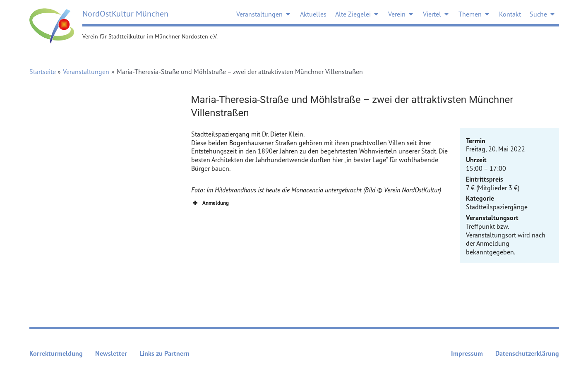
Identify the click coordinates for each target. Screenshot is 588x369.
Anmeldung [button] (210, 203)
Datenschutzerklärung (527, 353)
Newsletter (111, 353)
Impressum (467, 353)
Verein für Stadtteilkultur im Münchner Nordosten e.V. (150, 36)
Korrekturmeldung (56, 353)
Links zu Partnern (164, 353)
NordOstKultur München (125, 13)
